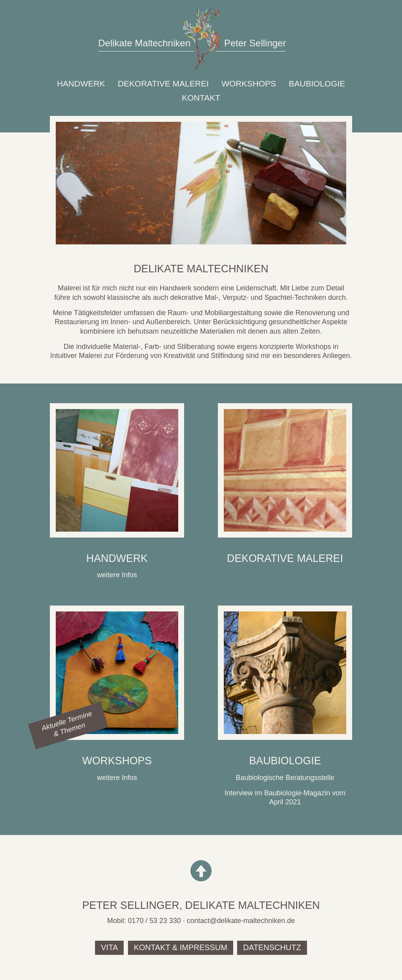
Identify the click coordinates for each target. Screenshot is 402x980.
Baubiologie (317, 84)
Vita (109, 947)
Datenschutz (272, 947)
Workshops (249, 84)
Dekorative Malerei (163, 84)
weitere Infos (117, 575)
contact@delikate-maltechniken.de (241, 921)
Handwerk (81, 84)
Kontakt (201, 98)
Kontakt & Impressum (181, 947)
